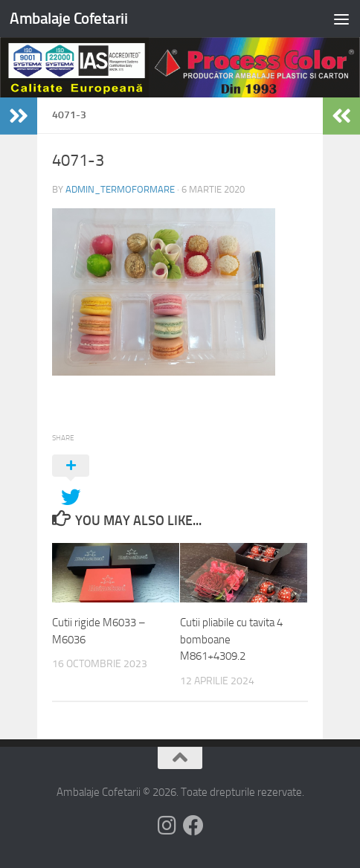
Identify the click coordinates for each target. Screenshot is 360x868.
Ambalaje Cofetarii (68, 18)
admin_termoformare (120, 189)
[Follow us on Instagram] (167, 826)
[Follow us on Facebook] (193, 826)
